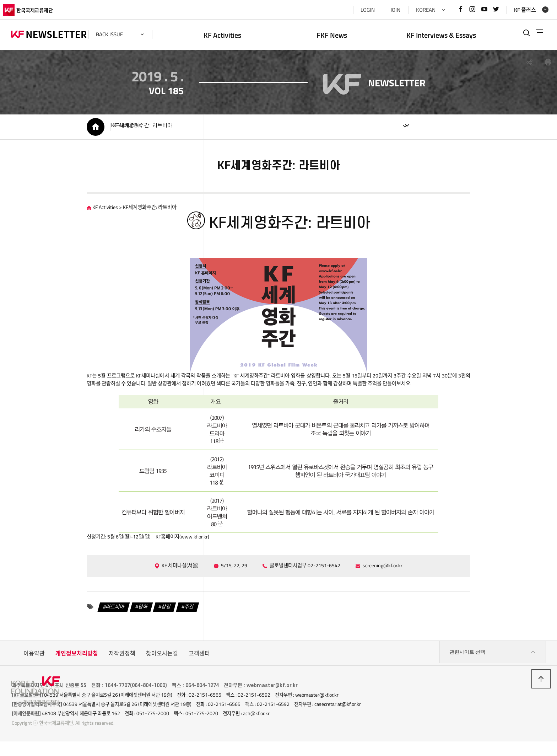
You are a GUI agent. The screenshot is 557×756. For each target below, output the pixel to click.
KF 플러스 (517, 10)
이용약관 (34, 670)
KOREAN (418, 10)
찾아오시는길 (162, 670)
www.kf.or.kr (188, 552)
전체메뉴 (534, 33)
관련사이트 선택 (493, 670)
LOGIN (360, 10)
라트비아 (96, 624)
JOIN (388, 10)
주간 (177, 624)
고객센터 (199, 670)
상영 (152, 624)
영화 (126, 624)
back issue (117, 34)
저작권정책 (122, 670)
